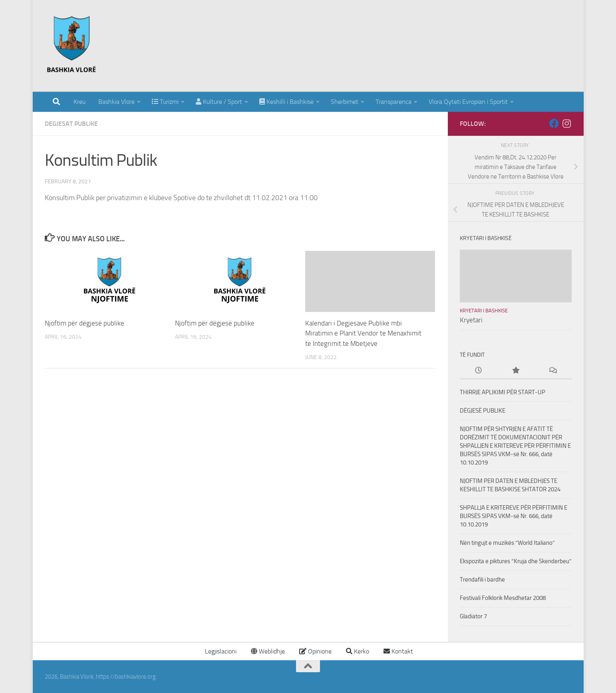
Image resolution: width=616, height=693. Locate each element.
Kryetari (471, 320)
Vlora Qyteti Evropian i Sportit (468, 102)
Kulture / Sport (219, 102)
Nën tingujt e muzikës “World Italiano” (507, 543)
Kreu (79, 102)
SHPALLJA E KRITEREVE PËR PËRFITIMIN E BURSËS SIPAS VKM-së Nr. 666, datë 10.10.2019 (514, 516)
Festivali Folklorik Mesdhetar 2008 (503, 598)
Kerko (358, 651)
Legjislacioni (220, 651)
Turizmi (165, 102)
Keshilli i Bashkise (286, 102)
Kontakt (398, 651)
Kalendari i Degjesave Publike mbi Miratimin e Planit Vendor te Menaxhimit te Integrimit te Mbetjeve (363, 333)
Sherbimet (345, 102)
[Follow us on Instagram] (567, 123)
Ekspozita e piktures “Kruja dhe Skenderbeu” (516, 561)
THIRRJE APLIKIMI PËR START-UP (503, 392)
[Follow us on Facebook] (554, 123)
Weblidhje (268, 651)
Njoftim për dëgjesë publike (84, 323)
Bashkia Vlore (116, 102)
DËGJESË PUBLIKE (483, 411)
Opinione (315, 651)
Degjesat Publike (71, 124)
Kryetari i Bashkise (484, 311)
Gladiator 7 (473, 616)
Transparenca (393, 102)
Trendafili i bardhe (482, 580)
